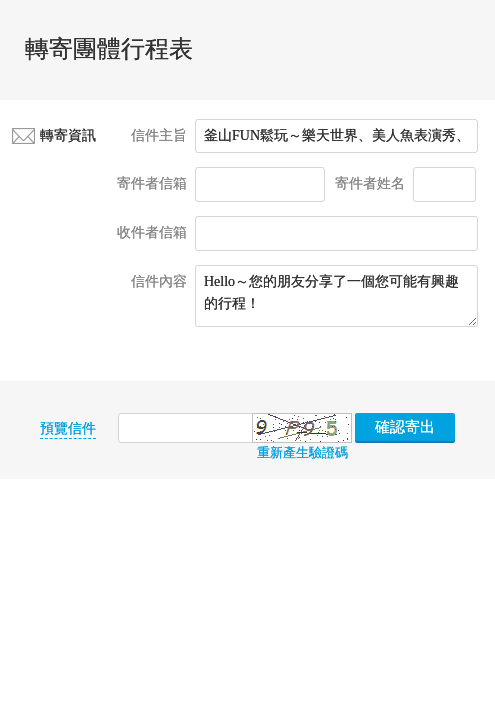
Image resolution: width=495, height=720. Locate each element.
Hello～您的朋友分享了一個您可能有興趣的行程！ (336, 296)
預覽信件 (68, 429)
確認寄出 (405, 427)
